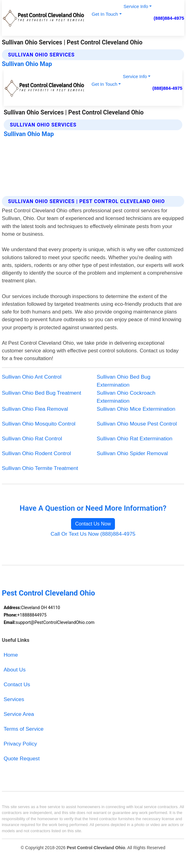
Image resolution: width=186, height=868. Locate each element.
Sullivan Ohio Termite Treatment (40, 468)
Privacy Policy (20, 744)
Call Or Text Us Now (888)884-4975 (93, 534)
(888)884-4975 (169, 18)
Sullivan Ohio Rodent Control (36, 453)
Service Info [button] (136, 6)
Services (14, 699)
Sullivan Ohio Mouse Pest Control (137, 424)
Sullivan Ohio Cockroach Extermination (126, 397)
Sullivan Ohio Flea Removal (35, 409)
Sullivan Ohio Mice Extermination (136, 409)
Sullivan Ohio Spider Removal (132, 453)
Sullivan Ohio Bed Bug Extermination (124, 381)
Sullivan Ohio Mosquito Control (39, 424)
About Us (15, 670)
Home (11, 655)
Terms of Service (24, 729)
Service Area (19, 714)
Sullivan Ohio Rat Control (32, 438)
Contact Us (17, 684)
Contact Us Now (93, 524)
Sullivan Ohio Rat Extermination (135, 438)
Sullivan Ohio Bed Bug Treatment (41, 393)
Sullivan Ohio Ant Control (32, 377)
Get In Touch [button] (105, 14)
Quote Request (22, 758)
